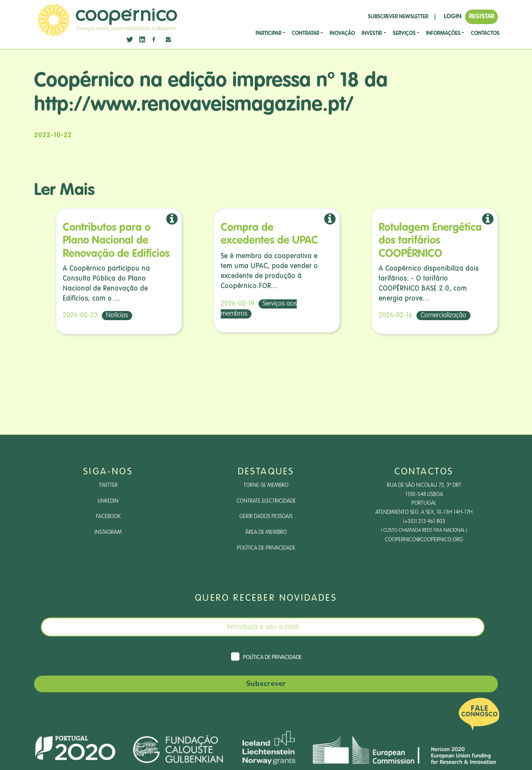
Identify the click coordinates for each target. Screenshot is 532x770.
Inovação (342, 33)
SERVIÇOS (404, 33)
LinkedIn (108, 504)
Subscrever (266, 691)
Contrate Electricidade (266, 504)
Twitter (108, 488)
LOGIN (453, 16)
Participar (268, 33)
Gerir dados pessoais (266, 521)
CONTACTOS (485, 33)
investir (372, 33)
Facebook (108, 521)
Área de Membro (266, 538)
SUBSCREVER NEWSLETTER (398, 17)
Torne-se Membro (266, 488)
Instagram (108, 538)
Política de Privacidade (266, 554)
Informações (443, 33)
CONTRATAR (305, 33)
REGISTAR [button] (482, 16)
